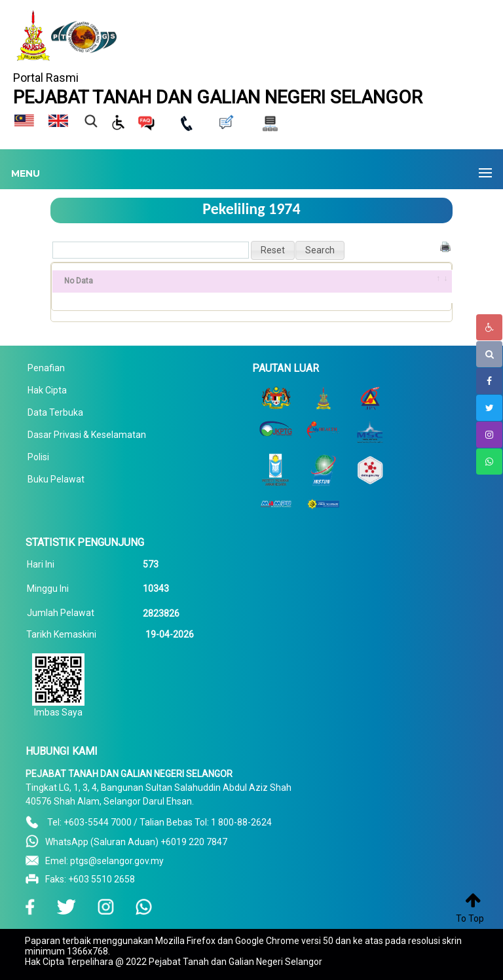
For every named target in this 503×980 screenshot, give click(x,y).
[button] (273, 250)
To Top (470, 918)
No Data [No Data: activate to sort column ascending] (79, 281)
